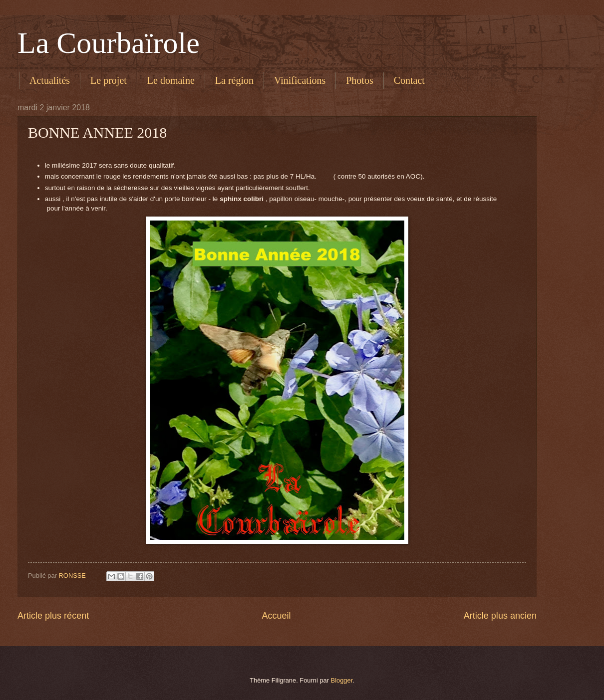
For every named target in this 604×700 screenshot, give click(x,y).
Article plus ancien (500, 616)
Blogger (342, 680)
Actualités (50, 80)
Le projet (109, 80)
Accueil (276, 616)
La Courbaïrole (109, 43)
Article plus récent (53, 616)
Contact (409, 80)
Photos (359, 80)
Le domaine (171, 80)
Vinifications (300, 80)
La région (234, 80)
